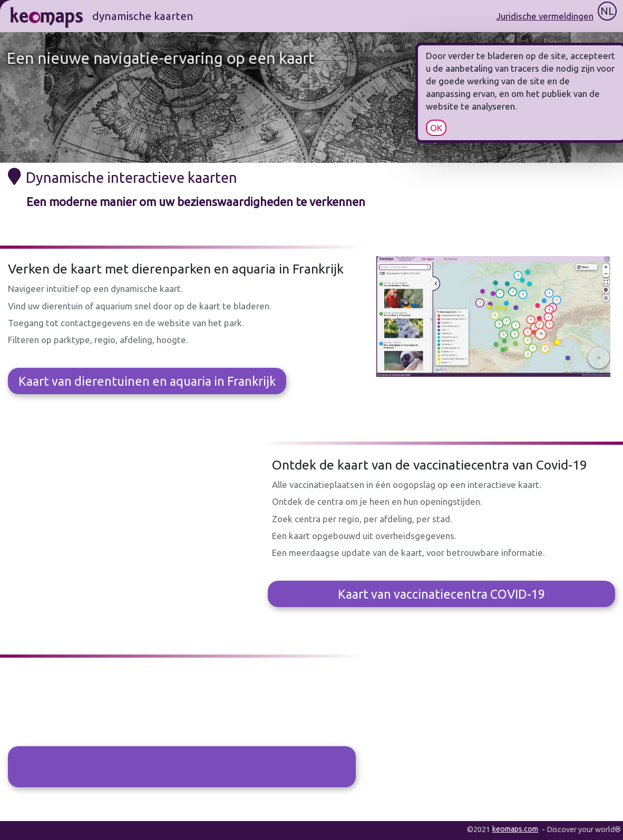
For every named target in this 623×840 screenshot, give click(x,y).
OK (460, 128)
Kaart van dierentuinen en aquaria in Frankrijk (147, 381)
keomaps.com (515, 829)
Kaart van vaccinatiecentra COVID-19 (441, 594)
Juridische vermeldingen (545, 16)
